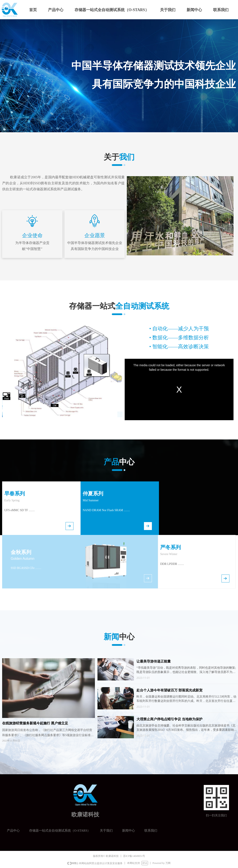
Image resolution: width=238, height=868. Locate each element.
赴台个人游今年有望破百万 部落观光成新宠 (169, 690)
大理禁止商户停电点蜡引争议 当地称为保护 (169, 719)
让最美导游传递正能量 (154, 661)
